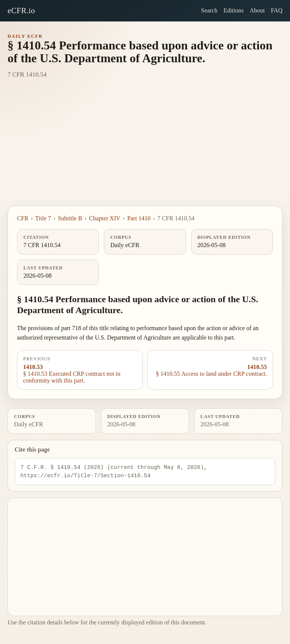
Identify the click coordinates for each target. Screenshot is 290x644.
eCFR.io (21, 10)
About (257, 10)
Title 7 (43, 218)
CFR (23, 218)
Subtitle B (70, 218)
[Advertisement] (145, 149)
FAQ (277, 10)
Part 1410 (139, 218)
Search (209, 10)
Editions (234, 10)
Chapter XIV (105, 218)
